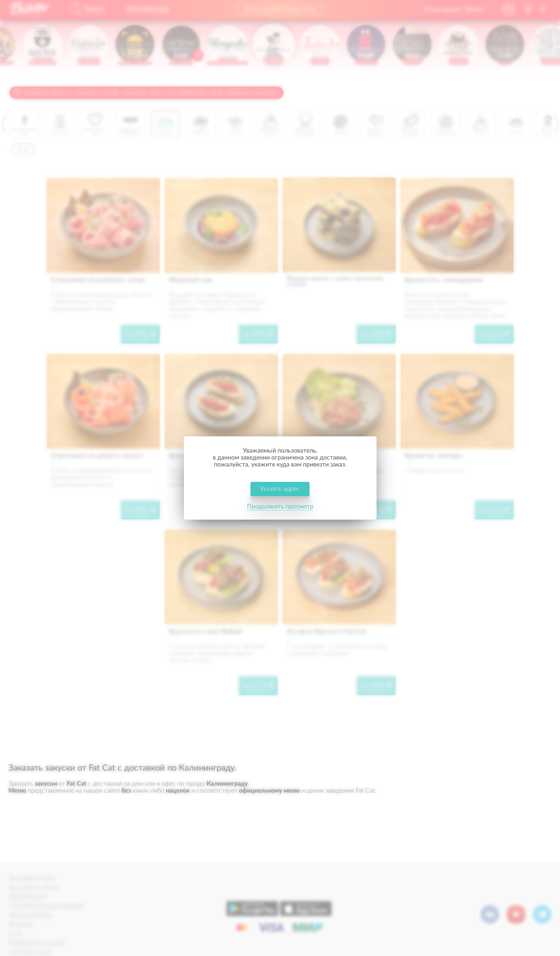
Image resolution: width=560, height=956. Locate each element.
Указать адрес (280, 489)
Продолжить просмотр (280, 507)
